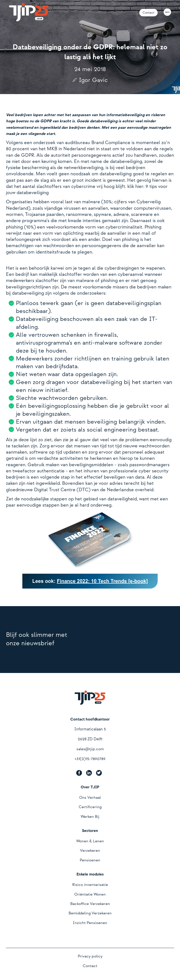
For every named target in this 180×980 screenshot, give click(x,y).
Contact (148, 13)
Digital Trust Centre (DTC (61, 490)
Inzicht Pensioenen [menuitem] (90, 923)
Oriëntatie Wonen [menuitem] (90, 894)
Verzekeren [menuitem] (90, 851)
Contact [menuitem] (90, 966)
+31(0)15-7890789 (90, 759)
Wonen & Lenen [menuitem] (90, 841)
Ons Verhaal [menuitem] (90, 798)
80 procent (18, 149)
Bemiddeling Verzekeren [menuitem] (90, 913)
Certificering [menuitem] (90, 807)
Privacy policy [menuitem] (90, 956)
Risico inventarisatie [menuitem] (90, 885)
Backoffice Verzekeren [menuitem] (90, 904)
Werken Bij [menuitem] (90, 817)
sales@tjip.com (90, 749)
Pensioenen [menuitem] (90, 860)
